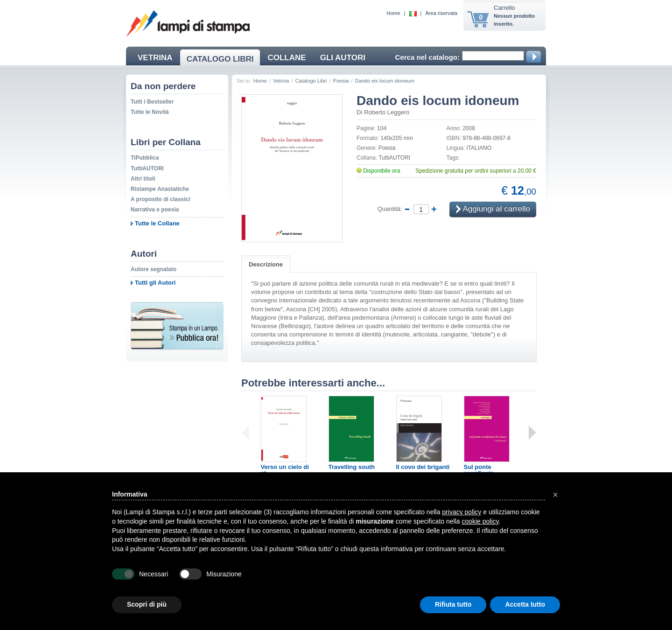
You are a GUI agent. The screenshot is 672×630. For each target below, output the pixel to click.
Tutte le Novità (150, 112)
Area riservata (441, 13)
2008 (469, 128)
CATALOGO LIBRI (220, 59)
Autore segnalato (154, 269)
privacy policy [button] (462, 512)
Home (393, 13)
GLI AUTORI (343, 58)
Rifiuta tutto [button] (453, 604)
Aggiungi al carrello (493, 210)
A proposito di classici (161, 199)
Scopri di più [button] (147, 604)
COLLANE (287, 58)
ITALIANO (479, 148)
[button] (555, 495)
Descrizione (266, 264)
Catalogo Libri (311, 81)
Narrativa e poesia (155, 210)
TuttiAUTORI (147, 168)
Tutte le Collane (157, 223)
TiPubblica (145, 158)
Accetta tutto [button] (525, 604)
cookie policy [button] (480, 521)
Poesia (341, 81)
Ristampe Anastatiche (160, 189)
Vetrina (281, 81)
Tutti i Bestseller (152, 102)
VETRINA (155, 58)
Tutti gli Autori (155, 283)
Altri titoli (143, 179)
